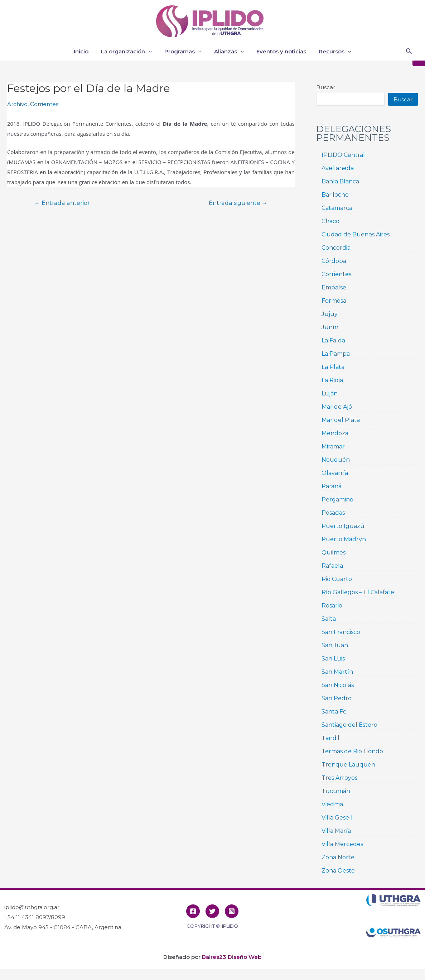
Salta (329, 619)
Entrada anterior (62, 203)
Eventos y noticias (279, 51)
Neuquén (336, 460)
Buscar (326, 87)
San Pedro (337, 698)
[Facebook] (193, 911)
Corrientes (44, 104)
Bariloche (335, 195)
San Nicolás (338, 685)
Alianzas (228, 52)
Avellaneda (338, 168)
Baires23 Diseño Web (232, 957)
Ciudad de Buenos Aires (356, 234)
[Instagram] (232, 911)
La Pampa (336, 354)
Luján (330, 393)
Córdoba (334, 261)
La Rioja (332, 380)
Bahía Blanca (340, 181)
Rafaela (332, 566)
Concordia (336, 248)
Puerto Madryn (344, 539)
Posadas (333, 513)
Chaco (330, 221)
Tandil (330, 738)
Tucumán (336, 791)
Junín (330, 327)
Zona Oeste (338, 871)
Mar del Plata (341, 420)
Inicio (86, 51)
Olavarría (335, 473)
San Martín (337, 672)
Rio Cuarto (337, 579)
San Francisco (341, 632)
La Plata (333, 367)
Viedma (332, 804)
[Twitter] (212, 911)
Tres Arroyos (339, 778)
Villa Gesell (337, 818)
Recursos (331, 52)
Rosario (332, 606)
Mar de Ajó (337, 407)
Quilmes (334, 553)
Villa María (336, 831)
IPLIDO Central (343, 155)
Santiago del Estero (349, 725)
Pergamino (337, 499)
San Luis (333, 659)
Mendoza (335, 433)
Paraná (332, 486)
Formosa (334, 301)
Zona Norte (338, 857)
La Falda (333, 340)
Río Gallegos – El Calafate (358, 592)
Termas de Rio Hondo (352, 751)
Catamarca (337, 208)
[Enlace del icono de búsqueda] (409, 52)
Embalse (334, 287)
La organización (129, 52)
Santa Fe (334, 712)
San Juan (335, 645)
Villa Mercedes (342, 844)
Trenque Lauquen (348, 765)
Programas (184, 52)
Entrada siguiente (238, 203)
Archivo (17, 104)
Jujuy (330, 314)
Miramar (333, 446)
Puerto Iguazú (343, 526)
